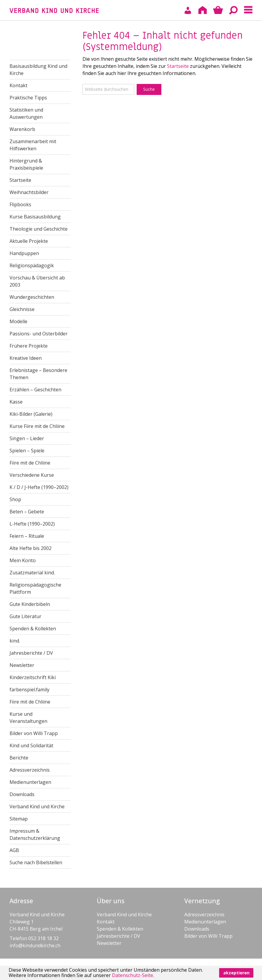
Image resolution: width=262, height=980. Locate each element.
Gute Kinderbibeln (30, 604)
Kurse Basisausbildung (35, 217)
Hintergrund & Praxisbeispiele (26, 164)
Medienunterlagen (30, 782)
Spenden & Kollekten (33, 629)
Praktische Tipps (28, 98)
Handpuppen (24, 253)
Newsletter (22, 665)
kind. (15, 641)
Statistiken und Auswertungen (26, 113)
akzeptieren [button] (236, 973)
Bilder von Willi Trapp (34, 733)
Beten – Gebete (27, 512)
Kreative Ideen (26, 358)
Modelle (18, 321)
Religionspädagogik (32, 265)
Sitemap (19, 819)
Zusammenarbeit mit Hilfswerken (33, 145)
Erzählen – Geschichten (35, 390)
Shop (15, 499)
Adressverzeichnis (30, 770)
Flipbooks (20, 204)
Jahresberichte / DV (31, 653)
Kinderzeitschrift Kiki (33, 677)
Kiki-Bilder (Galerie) (31, 414)
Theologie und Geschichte (39, 229)
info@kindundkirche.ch (35, 945)
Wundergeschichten (32, 297)
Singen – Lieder (27, 438)
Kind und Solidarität (31, 745)
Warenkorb (22, 129)
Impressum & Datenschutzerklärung (35, 834)
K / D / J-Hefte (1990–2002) (39, 487)
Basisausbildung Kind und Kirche (38, 70)
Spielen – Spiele (27, 451)
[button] (156, 976)
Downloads (22, 794)
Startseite (178, 66)
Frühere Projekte (29, 346)
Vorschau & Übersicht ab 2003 (37, 281)
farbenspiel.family (29, 690)
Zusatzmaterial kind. (32, 573)
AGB (14, 850)
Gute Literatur (25, 616)
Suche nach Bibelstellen (36, 862)
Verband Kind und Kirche (37, 806)
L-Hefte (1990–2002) (32, 524)
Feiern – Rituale (27, 536)
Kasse (16, 402)
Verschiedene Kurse (32, 475)
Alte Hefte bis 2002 (31, 548)
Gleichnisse (22, 309)
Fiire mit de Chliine (30, 463)
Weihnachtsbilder (29, 192)
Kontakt (18, 85)
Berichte (19, 758)
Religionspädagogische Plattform (35, 588)
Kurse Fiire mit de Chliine (37, 426)
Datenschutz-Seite (132, 975)
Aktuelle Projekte (29, 241)
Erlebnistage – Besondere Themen (38, 374)
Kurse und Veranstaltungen (28, 718)
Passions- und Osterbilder (39, 334)
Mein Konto (23, 560)
